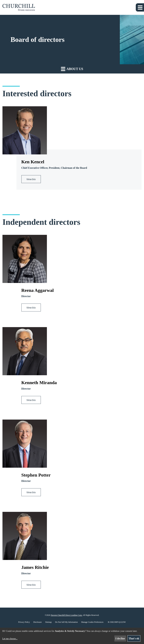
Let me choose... (10, 639)
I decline (120, 638)
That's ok (134, 638)
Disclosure (37, 622)
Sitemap (48, 622)
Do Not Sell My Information (66, 622)
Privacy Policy (24, 622)
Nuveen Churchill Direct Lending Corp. (66, 615)
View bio (31, 179)
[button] (140, 7)
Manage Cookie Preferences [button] (92, 622)
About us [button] (72, 69)
